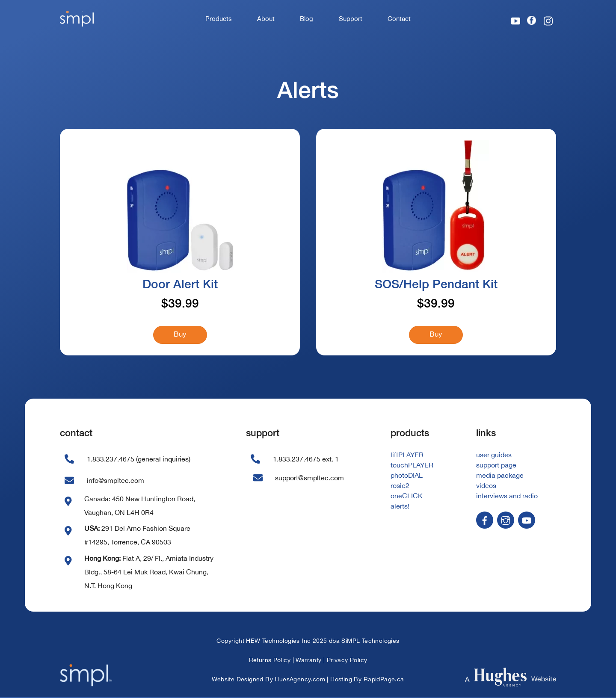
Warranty (308, 661)
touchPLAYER (412, 466)
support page (496, 466)
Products (219, 19)
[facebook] (485, 521)
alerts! (400, 507)
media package (500, 476)
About (266, 19)
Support (351, 19)
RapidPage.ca (384, 680)
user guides (494, 456)
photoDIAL (407, 476)
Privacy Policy (347, 661)
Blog (307, 19)
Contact (399, 19)
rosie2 (400, 487)
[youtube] (527, 521)
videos (486, 487)
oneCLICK (407, 497)
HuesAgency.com (300, 680)
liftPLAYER (407, 456)
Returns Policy (270, 661)
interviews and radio (507, 497)
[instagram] (506, 521)
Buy (180, 335)
